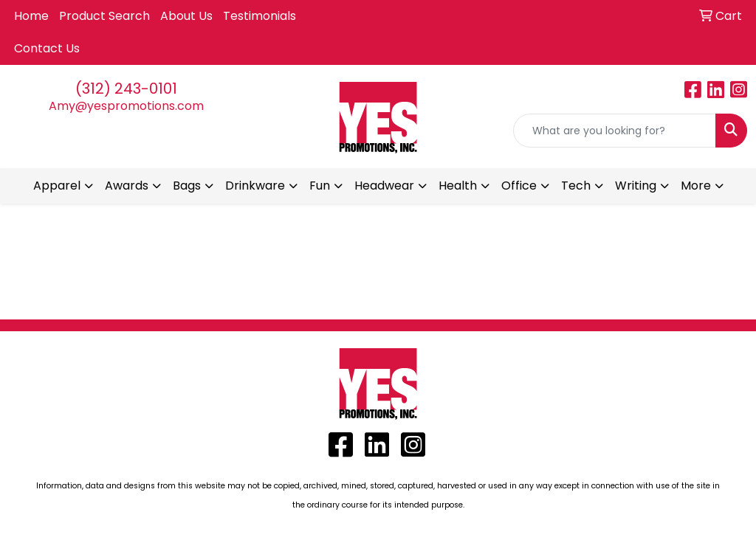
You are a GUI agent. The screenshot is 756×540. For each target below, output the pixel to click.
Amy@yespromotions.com (126, 106)
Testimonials (260, 16)
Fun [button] (320, 186)
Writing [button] (636, 186)
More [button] (696, 186)
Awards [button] (127, 186)
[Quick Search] (615, 131)
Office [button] (519, 186)
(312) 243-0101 (126, 89)
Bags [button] (187, 186)
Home (31, 16)
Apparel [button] (57, 186)
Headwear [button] (384, 186)
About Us (186, 16)
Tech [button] (576, 186)
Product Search (104, 16)
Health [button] (458, 186)
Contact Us (47, 48)
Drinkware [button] (255, 186)
